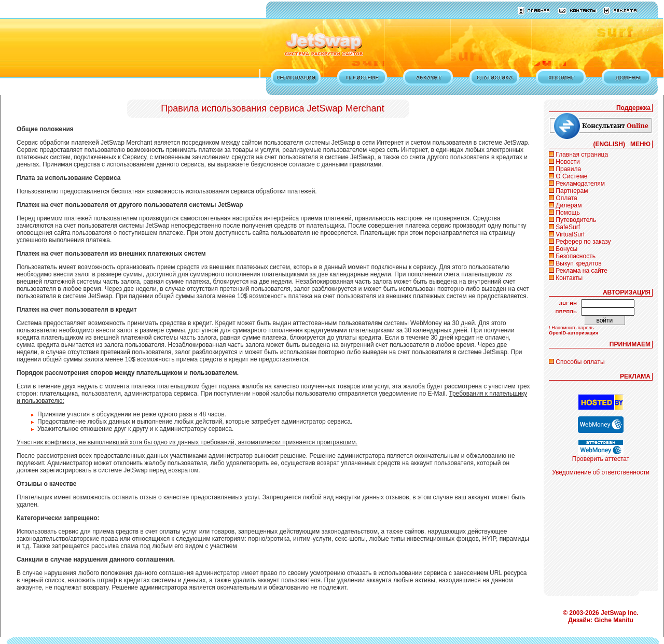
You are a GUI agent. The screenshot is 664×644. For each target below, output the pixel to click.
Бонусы (566, 249)
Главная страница (582, 155)
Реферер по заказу (583, 242)
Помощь (568, 213)
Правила (568, 169)
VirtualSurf (570, 234)
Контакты (569, 278)
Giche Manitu (614, 620)
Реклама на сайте (582, 271)
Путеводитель (576, 220)
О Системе (571, 176)
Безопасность (576, 256)
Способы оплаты (580, 362)
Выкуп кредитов (578, 263)
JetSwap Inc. (620, 613)
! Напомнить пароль (571, 328)
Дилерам (569, 205)
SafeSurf (568, 227)
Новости (568, 162)
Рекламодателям (580, 184)
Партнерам (572, 191)
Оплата (566, 198)
